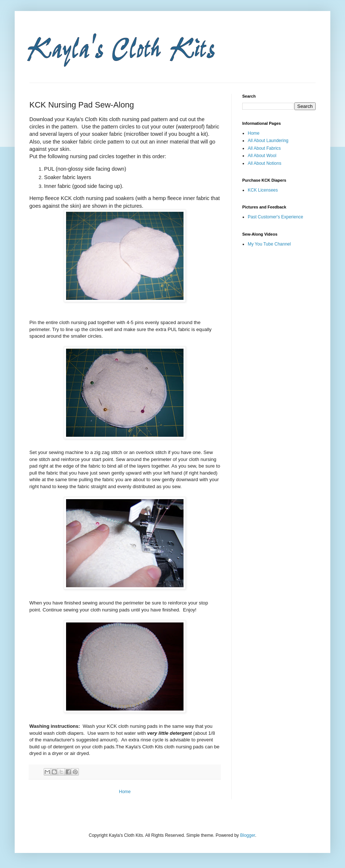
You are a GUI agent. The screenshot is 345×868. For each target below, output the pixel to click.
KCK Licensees (263, 190)
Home (125, 792)
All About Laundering (268, 141)
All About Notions (264, 163)
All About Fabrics (264, 148)
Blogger (248, 835)
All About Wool (262, 156)
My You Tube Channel (269, 244)
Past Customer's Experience (275, 217)
